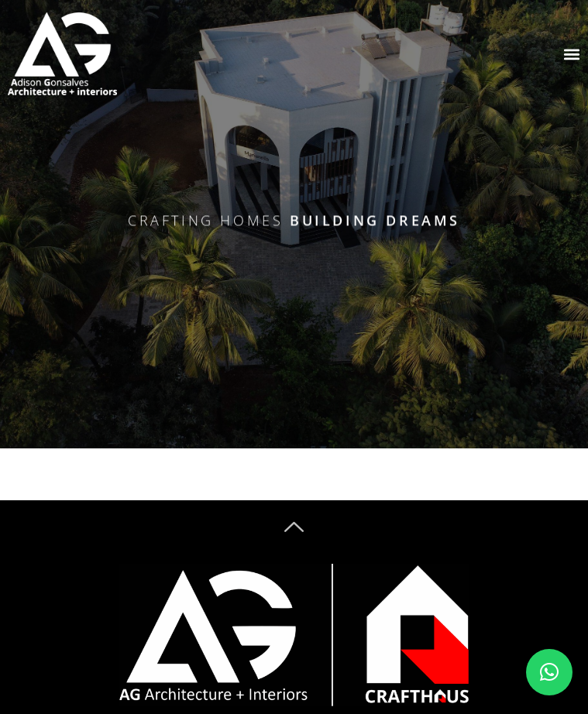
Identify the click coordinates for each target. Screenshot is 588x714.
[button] (549, 672)
